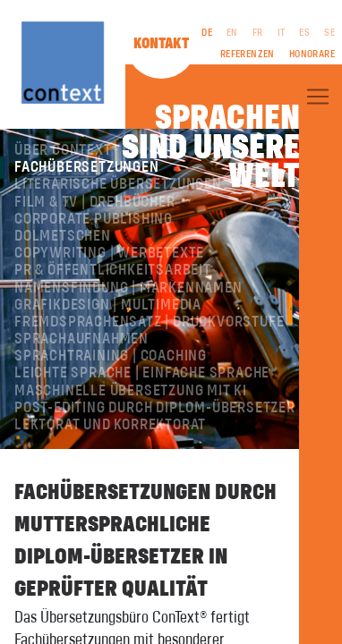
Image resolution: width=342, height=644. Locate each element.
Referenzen (248, 55)
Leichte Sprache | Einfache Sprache (142, 373)
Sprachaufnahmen (81, 339)
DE (207, 33)
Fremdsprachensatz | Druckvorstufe (149, 322)
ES (304, 33)
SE (329, 33)
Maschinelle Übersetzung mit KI (131, 391)
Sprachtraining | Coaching (111, 356)
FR (258, 33)
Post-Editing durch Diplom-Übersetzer (155, 408)
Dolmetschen (63, 236)
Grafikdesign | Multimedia (108, 305)
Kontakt (161, 44)
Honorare (312, 55)
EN (232, 33)
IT (282, 33)
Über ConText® (67, 150)
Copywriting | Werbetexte (109, 253)
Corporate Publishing (94, 219)
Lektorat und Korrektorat (110, 425)
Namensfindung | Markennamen (128, 288)
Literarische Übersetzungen (118, 184)
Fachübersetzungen (87, 167)
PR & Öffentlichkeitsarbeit (113, 270)
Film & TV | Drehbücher (95, 202)
